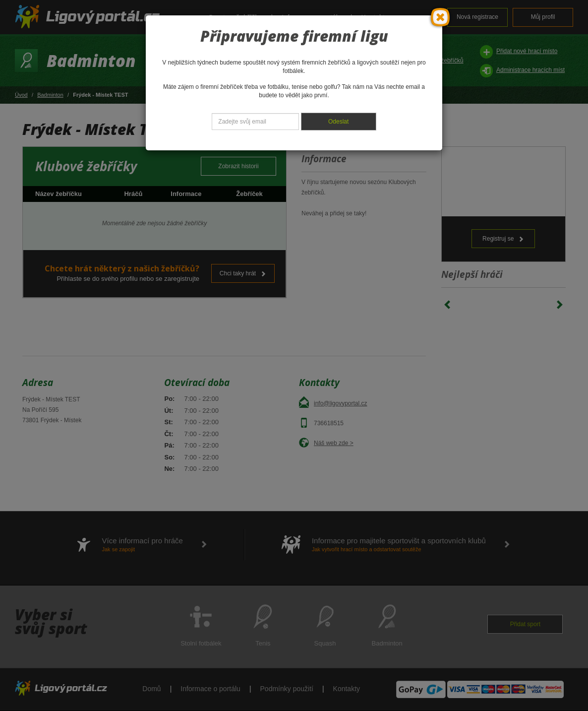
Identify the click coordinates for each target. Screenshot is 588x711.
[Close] (440, 17)
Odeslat (338, 122)
